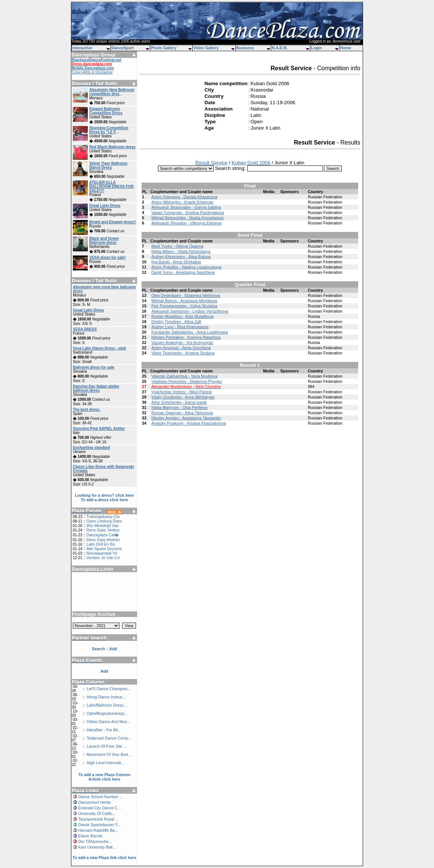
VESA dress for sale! (108, 258)
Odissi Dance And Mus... (108, 722)
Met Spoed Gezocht (104, 549)
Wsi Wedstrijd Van (102, 526)
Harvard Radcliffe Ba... (98, 830)
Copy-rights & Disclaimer (92, 72)
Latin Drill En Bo (100, 544)
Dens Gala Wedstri (103, 540)
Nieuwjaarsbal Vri (102, 553)
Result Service (211, 163)
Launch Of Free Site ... (107, 746)
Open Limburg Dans (104, 521)
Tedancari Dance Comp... (109, 738)
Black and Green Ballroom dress (104, 241)
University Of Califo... (97, 813)
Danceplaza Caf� (103, 535)
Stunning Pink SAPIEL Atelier (99, 429)
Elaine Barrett (90, 836)
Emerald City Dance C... (99, 808)
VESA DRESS (85, 329)
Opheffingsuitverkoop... (107, 713)
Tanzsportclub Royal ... (98, 819)
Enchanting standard (91, 448)
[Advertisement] (105, 589)
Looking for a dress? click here (105, 495)
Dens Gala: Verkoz (103, 530)
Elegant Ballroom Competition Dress (106, 111)
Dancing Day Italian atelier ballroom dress (96, 388)
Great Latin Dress (105, 206)
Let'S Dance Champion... (109, 689)
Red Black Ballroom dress (112, 147)
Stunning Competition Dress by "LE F (109, 130)
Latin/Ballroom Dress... (107, 705)
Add (104, 671)
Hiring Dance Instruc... (106, 697)
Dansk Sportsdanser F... (99, 825)
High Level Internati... (106, 763)
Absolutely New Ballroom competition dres (112, 92)
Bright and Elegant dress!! (113, 222)
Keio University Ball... (97, 847)
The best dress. (86, 410)
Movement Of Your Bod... (109, 754)
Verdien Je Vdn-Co (103, 558)
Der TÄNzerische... (95, 841)
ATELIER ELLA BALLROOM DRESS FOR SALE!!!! (111, 187)
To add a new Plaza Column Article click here (105, 777)
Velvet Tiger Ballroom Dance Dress (108, 165)
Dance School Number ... (100, 797)
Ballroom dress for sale (94, 367)
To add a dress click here (104, 500)
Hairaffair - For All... (104, 730)
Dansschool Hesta (94, 802)
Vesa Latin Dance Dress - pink (99, 348)
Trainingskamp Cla (103, 517)
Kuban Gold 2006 (251, 163)
